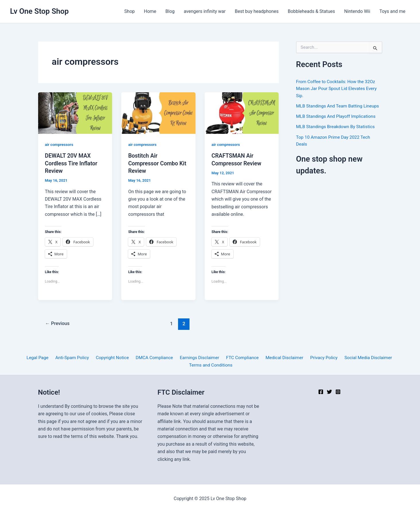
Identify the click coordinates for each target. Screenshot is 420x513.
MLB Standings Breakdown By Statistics (337, 126)
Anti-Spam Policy (75, 358)
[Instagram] (338, 392)
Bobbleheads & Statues (311, 11)
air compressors (60, 144)
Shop (130, 11)
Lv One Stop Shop (39, 11)
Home (150, 11)
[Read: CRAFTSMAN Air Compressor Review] (242, 113)
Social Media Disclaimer (363, 358)
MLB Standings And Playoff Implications (337, 116)
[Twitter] (329, 392)
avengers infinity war (205, 11)
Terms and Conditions (211, 365)
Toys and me (392, 11)
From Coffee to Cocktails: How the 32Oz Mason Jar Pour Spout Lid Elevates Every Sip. (338, 88)
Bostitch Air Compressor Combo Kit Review (158, 163)
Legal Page (42, 358)
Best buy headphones (257, 11)
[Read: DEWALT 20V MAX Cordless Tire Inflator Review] (75, 113)
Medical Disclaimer (282, 358)
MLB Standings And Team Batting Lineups (339, 106)
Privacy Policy (320, 358)
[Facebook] (321, 392)
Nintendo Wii (357, 11)
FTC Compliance (240, 358)
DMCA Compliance (155, 358)
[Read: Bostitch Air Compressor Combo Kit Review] (158, 113)
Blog (170, 11)
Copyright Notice (114, 358)
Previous (58, 324)
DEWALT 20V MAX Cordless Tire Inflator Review (72, 163)
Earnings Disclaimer (199, 358)
